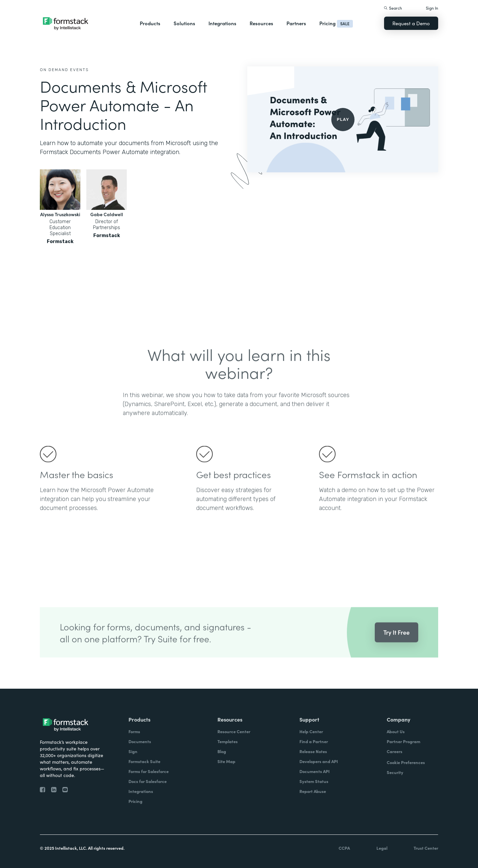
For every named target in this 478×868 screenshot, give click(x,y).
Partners (296, 23)
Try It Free (397, 641)
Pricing (327, 23)
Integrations (222, 23)
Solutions (184, 23)
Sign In (432, 8)
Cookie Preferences (406, 762)
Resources (261, 23)
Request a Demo (411, 23)
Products (150, 23)
